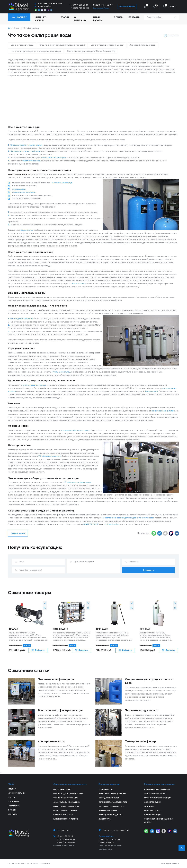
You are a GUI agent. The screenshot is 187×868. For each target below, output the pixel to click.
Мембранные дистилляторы (157, 790)
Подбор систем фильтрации (78, 482)
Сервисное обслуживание (66, 798)
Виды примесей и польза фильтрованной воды (62, 45)
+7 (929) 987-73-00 (80, 8)
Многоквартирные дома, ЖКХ (112, 794)
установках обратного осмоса (75, 430)
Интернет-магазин (16, 793)
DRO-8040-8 (60, 629)
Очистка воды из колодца (66, 807)
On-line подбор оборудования (68, 794)
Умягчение (149, 807)
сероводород (19, 189)
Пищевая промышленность (112, 807)
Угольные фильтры (61, 372)
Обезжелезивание (152, 802)
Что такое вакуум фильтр (142, 710)
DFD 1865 (145, 629)
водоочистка (27, 230)
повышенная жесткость (24, 192)
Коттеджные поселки (109, 798)
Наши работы (98, 19)
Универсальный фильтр (141, 742)
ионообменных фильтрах (54, 158)
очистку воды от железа (34, 385)
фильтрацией (151, 391)
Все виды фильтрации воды (143, 45)
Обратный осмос (152, 811)
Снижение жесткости (63, 815)
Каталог (12, 789)
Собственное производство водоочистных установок (129, 518)
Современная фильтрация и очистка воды (149, 681)
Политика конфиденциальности (168, 863)
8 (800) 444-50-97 (103, 5)
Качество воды (79, 284)
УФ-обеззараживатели (50, 456)
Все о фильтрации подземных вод (107, 45)
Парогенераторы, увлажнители (113, 802)
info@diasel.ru (112, 524)
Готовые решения (62, 790)
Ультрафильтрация (153, 815)
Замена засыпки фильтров (66, 819)
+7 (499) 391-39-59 (79, 5)
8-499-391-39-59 (91, 524)
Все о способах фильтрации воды (61, 710)
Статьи (65, 17)
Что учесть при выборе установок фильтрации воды (36, 51)
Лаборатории (105, 819)
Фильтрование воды (52, 742)
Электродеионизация (155, 794)
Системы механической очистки (26, 145)
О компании (80, 19)
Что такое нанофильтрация (56, 679)
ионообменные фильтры (163, 411)
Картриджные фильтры (21, 319)
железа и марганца (62, 183)
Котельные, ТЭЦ (106, 790)
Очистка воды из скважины (67, 802)
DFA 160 (14, 629)
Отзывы (118, 17)
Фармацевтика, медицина (111, 815)
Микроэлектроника (108, 811)
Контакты (134, 17)
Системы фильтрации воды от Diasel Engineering (91, 51)
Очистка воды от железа (65, 811)
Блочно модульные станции (158, 798)
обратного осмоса (31, 161)
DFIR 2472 (102, 629)
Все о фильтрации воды (22, 45)
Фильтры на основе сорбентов (25, 151)
